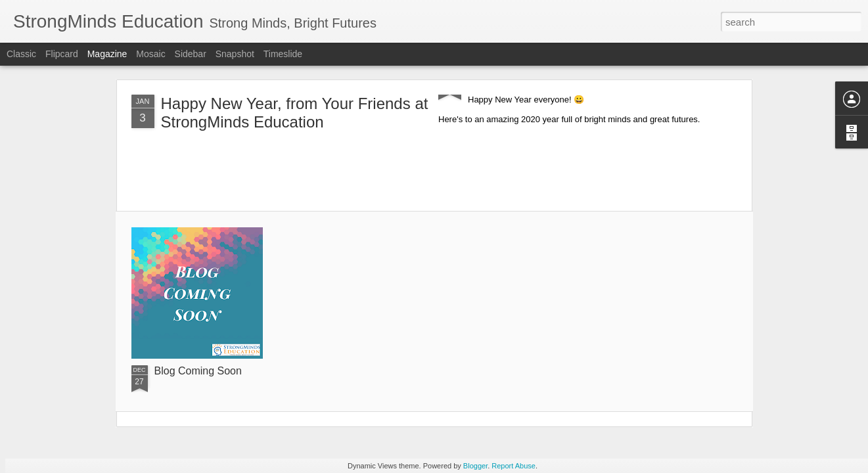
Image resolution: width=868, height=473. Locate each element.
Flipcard (62, 54)
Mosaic (150, 54)
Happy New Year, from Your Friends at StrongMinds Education (295, 113)
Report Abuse (514, 466)
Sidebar (191, 54)
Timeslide (283, 54)
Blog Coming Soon (198, 371)
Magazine (107, 54)
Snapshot (235, 54)
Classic (21, 54)
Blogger (475, 466)
